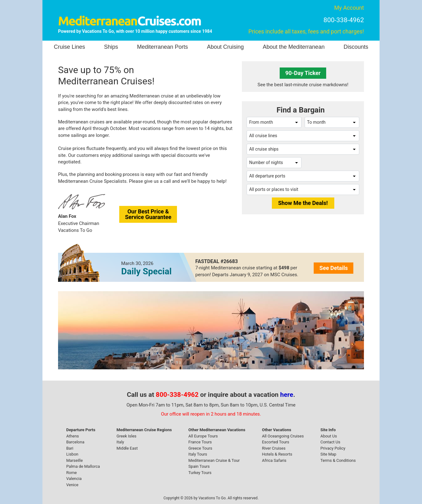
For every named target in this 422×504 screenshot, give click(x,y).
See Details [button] (334, 268)
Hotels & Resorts (277, 454)
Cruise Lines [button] (69, 47)
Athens (73, 436)
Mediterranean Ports (162, 47)
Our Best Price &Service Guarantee (148, 214)
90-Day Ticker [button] (303, 73)
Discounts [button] (356, 47)
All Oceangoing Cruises (283, 436)
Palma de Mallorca (83, 466)
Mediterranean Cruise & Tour (214, 460)
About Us (329, 436)
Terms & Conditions (338, 460)
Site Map (328, 454)
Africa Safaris (274, 460)
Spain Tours (199, 466)
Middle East (127, 448)
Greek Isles (126, 436)
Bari (70, 448)
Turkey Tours (200, 473)
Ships (111, 47)
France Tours (200, 442)
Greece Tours (200, 448)
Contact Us (330, 442)
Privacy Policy (333, 448)
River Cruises (274, 448)
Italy (120, 442)
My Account (349, 8)
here (287, 395)
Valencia (74, 479)
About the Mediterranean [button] (294, 47)
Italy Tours (198, 454)
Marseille (74, 460)
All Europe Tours (203, 436)
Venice (72, 485)
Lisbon (72, 454)
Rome (71, 473)
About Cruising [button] (225, 47)
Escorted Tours (275, 442)
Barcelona (75, 442)
